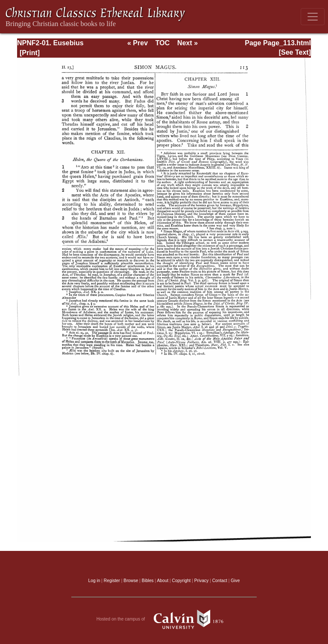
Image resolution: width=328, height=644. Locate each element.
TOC (163, 43)
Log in (94, 581)
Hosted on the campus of (164, 619)
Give (235, 581)
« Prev (138, 43)
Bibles (148, 581)
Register (112, 581)
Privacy (202, 581)
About (163, 581)
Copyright (182, 581)
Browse (131, 581)
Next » (187, 43)
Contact (220, 581)
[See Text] (295, 52)
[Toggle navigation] (313, 17)
